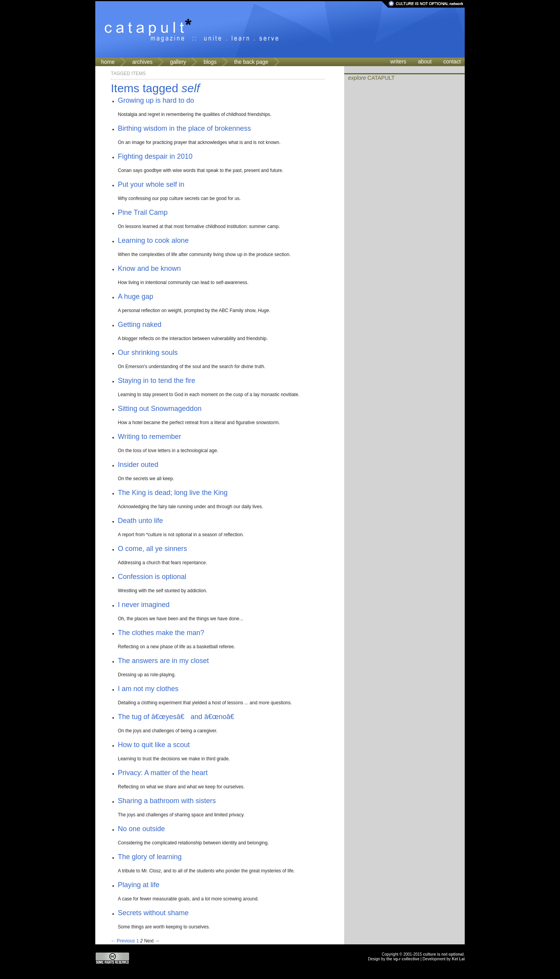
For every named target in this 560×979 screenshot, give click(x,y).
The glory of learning (150, 857)
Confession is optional (152, 577)
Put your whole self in (151, 184)
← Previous (123, 941)
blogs (210, 62)
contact (452, 61)
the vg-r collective (403, 959)
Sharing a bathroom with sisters (167, 801)
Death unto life (140, 521)
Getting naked (140, 325)
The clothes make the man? (161, 633)
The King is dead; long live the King (173, 493)
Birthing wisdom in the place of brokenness (184, 128)
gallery (178, 62)
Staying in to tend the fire (157, 381)
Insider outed (138, 465)
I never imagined (144, 605)
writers (398, 61)
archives (142, 62)
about (425, 61)
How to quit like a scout (154, 745)
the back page (251, 62)
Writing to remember (150, 437)
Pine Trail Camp (143, 212)
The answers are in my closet (163, 661)
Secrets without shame (153, 913)
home (108, 62)
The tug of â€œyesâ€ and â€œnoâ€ (178, 717)
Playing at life (139, 885)
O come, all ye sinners (152, 549)
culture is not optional (443, 954)
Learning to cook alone (153, 240)
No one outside (141, 829)
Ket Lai (458, 959)
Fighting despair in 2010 (155, 156)
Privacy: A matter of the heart (163, 773)
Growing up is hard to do (156, 100)
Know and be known (149, 268)
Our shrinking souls (148, 353)
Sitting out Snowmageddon (160, 409)
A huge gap (136, 297)
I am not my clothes (148, 689)
